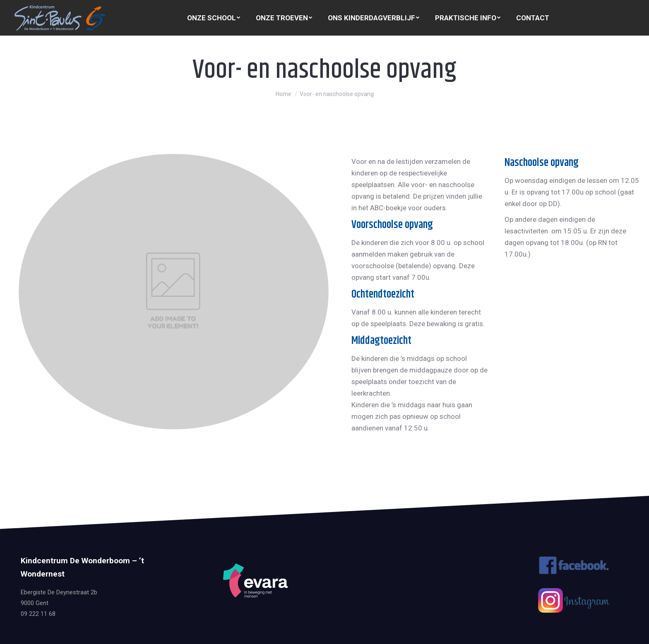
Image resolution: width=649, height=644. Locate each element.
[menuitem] (214, 18)
